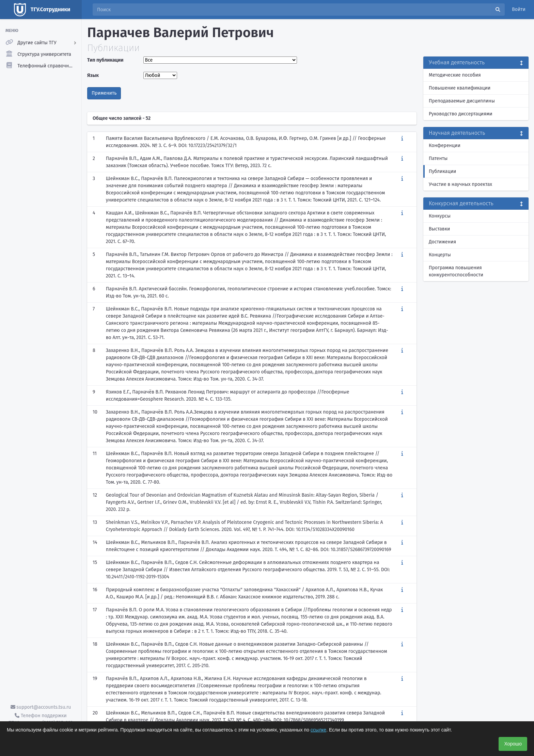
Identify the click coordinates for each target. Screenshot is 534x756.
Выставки (439, 229)
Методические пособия (455, 75)
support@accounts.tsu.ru (41, 707)
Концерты (440, 255)
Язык (93, 75)
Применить (104, 93)
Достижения (442, 242)
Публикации (442, 171)
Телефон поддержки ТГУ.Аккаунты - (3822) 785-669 (41, 719)
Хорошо (513, 744)
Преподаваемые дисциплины (462, 101)
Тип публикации (105, 60)
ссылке (318, 730)
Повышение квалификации (460, 88)
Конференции (445, 146)
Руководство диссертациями (461, 114)
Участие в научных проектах (460, 184)
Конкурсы (440, 216)
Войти (519, 9)
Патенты (438, 158)
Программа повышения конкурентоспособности (456, 271)
